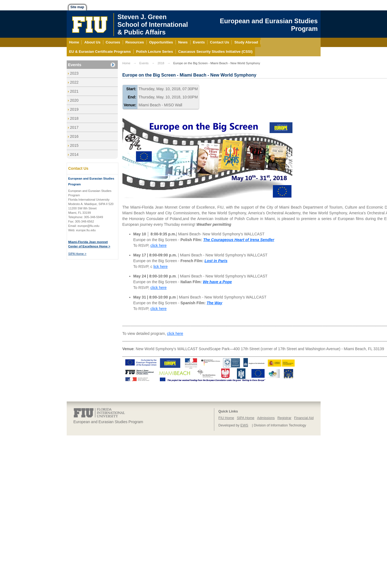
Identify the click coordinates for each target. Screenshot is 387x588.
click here (158, 245)
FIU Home (226, 418)
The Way (214, 303)
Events (75, 65)
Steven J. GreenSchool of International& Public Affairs (153, 24)
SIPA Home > (77, 254)
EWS (244, 425)
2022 (74, 82)
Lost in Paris (216, 261)
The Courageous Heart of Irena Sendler (239, 240)
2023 (74, 73)
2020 (74, 100)
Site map (77, 7)
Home (126, 63)
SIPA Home (245, 418)
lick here (160, 267)
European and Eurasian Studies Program (269, 25)
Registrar (284, 418)
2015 (74, 145)
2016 (74, 136)
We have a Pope (217, 282)
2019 (74, 109)
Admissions (266, 418)
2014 (74, 154)
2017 (74, 127)
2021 (74, 91)
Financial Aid (304, 418)
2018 (74, 118)
